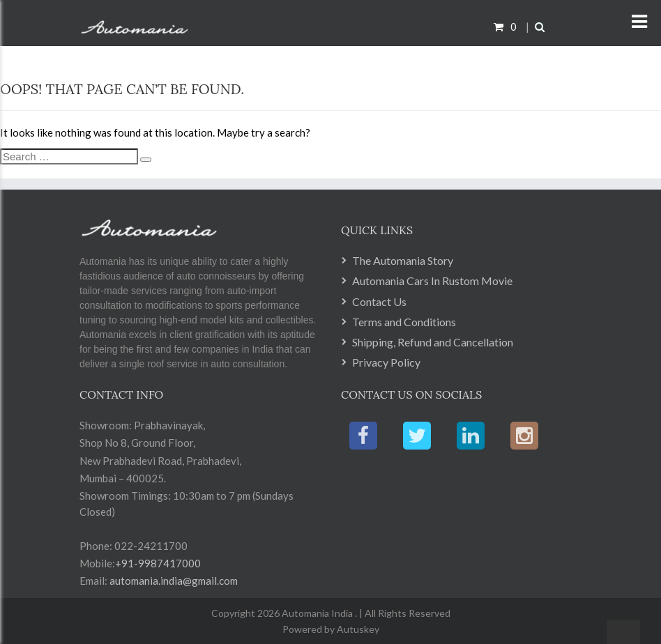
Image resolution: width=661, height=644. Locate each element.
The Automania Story (403, 260)
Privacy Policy (386, 362)
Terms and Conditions (404, 322)
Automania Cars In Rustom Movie (432, 281)
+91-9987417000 (158, 563)
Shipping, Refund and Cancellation (433, 342)
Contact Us (379, 301)
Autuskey (357, 629)
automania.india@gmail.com (173, 581)
